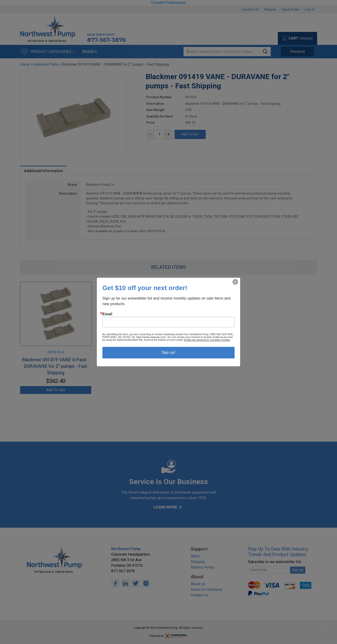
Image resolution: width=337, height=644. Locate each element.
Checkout (297, 51)
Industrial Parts (46, 64)
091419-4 (56, 352)
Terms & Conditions (207, 590)
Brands (90, 52)
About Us (198, 584)
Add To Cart (190, 134)
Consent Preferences (168, 3)
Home (25, 64)
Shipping (198, 562)
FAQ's (195, 556)
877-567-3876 (106, 40)
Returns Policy (202, 567)
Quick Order (291, 10)
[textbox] (159, 134)
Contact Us (250, 10)
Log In (310, 9)
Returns (270, 10)
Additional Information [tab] (43, 171)
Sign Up (298, 570)
